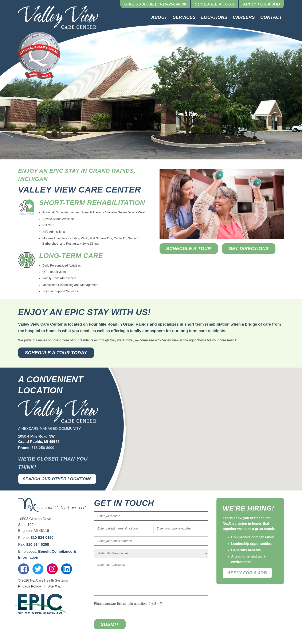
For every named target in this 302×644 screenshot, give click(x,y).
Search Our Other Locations (57, 479)
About (159, 17)
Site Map (54, 586)
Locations (214, 17)
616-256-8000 (43, 448)
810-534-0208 (38, 544)
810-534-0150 (42, 538)
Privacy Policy (30, 586)
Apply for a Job (262, 4)
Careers (244, 17)
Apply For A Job (247, 573)
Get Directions (249, 249)
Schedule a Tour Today (56, 353)
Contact (271, 17)
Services (184, 17)
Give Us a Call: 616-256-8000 (155, 4)
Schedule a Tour (215, 4)
